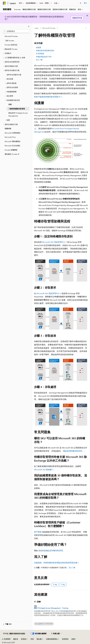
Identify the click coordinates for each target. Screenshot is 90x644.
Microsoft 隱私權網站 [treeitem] (12, 141)
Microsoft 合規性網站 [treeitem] (12, 133)
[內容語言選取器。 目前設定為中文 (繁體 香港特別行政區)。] (14, 634)
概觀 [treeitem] (10, 104)
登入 (86, 3)
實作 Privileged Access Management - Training (51, 608)
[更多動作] (86, 28)
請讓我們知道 (77, 18)
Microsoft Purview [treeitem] (11, 36)
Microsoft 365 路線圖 (43, 469)
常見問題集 (40, 54)
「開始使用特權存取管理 (72, 451)
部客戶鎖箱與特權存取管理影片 (47, 97)
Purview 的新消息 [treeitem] (11, 45)
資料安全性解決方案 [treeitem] (14, 75)
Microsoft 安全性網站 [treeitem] (12, 146)
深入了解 (39, 60)
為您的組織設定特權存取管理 (51, 550)
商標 (73, 639)
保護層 (38, 47)
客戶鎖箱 (38, 532)
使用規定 (65, 639)
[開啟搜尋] (81, 3)
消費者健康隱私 (52, 639)
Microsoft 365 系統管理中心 (54, 242)
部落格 (23, 639)
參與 (32, 639)
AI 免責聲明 (6, 639)
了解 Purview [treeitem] (9, 41)
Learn (37, 28)
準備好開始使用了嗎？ (44, 57)
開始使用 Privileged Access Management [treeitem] (18, 114)
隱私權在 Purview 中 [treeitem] (12, 154)
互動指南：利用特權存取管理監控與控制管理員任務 (56, 563)
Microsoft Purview (49, 28)
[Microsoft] (4, 3)
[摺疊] (29, 26)
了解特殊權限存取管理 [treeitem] (17, 109)
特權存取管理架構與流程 (45, 50)
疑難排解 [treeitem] (8, 129)
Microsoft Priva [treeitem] (10, 137)
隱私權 (39, 639)
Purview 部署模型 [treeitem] (11, 150)
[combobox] (16, 31)
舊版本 (16, 639)
